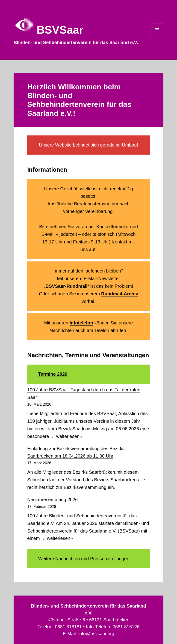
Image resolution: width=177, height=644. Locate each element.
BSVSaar (60, 30)
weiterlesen (70, 436)
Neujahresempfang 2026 (52, 500)
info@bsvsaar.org (96, 634)
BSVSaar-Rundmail (66, 286)
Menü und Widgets (157, 36)
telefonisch (104, 234)
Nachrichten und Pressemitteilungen (92, 559)
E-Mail (48, 234)
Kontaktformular (113, 227)
